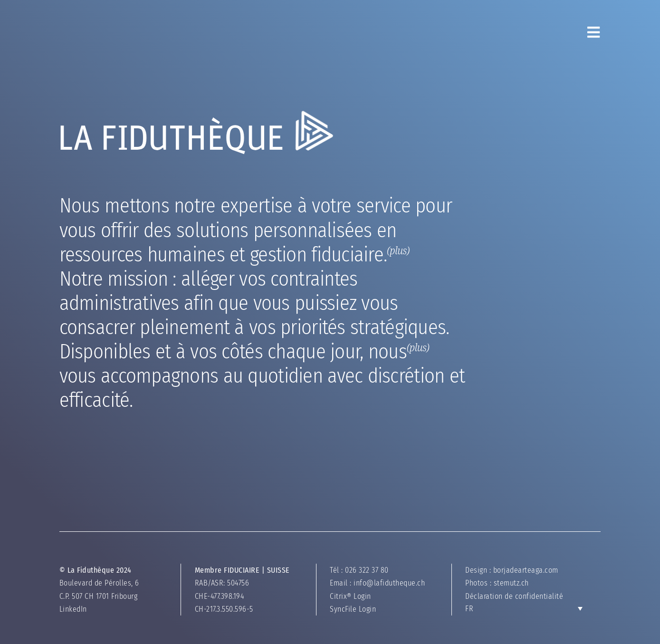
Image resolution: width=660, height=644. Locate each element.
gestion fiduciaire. (169, 296)
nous (226, 433)
